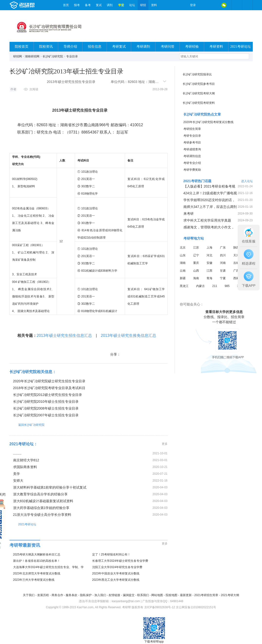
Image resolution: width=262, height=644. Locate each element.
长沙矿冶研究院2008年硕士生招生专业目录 (46, 408)
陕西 (236, 248)
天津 (236, 255)
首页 (66, 5)
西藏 (236, 278)
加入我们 (100, 595)
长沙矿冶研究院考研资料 (199, 103)
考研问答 (168, 47)
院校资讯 (46, 47)
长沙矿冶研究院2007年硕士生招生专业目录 (46, 415)
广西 (236, 271)
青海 (209, 278)
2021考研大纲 (230, 595)
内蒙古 (200, 286)
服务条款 (72, 595)
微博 (204, 5)
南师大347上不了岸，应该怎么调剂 (210, 207)
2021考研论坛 (241, 47)
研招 (143, 5)
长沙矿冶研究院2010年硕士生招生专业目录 (46, 402)
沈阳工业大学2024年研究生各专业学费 (117, 567)
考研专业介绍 (192, 163)
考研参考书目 (192, 143)
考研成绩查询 (192, 149)
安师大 (18, 481)
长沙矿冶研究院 (53, 56)
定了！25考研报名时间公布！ (111, 555)
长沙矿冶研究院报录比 (197, 74)
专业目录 (72, 56)
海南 (196, 278)
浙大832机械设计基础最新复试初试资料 (43, 501)
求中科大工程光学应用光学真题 (207, 220)
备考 (88, 5)
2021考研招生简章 (206, 595)
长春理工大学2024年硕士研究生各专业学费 (120, 561)
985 (227, 286)
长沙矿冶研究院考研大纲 (199, 93)
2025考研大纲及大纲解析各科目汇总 (37, 555)
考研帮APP (247, 5)
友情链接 (114, 595)
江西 (209, 271)
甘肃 (223, 271)
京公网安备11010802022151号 (196, 607)
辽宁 (196, 255)
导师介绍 (70, 47)
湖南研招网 (32, 56)
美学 (17, 474)
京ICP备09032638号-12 (160, 607)
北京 (183, 248)
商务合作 (57, 595)
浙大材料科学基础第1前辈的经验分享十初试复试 (50, 487)
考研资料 (216, 47)
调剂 (110, 5)
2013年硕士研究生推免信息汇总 (128, 335)
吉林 (236, 263)
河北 (209, 255)
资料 (154, 5)
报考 (77, 5)
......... (17, 453)
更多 (165, 444)
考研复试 (119, 47)
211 (215, 286)
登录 (193, 5)
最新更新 (186, 595)
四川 (223, 255)
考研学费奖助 (192, 170)
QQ (214, 5)
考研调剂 (143, 47)
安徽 (209, 263)
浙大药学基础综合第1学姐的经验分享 (41, 508)
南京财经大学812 (26, 460)
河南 (223, 263)
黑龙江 (184, 286)
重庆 (196, 263)
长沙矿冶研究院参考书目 (199, 84)
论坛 (132, 5)
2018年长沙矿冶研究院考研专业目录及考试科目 (49, 388)
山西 (196, 271)
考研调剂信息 (192, 156)
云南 (183, 271)
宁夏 (223, 278)
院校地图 (172, 595)
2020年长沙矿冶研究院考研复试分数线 (209, 122)
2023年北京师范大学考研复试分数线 (37, 573)
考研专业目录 (192, 136)
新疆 (183, 278)
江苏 (196, 248)
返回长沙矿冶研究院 (27, 425)
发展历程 (43, 595)
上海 (209, 248)
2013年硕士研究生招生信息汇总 (64, 335)
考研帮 (35, 5)
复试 (99, 5)
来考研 (189, 214)
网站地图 (157, 595)
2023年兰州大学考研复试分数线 (34, 580)
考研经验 (192, 47)
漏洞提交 (129, 595)
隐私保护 (86, 595)
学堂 (121, 5)
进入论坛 (247, 181)
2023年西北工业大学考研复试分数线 (116, 580)
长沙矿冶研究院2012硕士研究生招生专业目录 (48, 395)
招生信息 (95, 47)
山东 (183, 255)
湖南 (183, 263)
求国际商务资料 (25, 467)
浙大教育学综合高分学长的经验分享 (40, 494)
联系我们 (143, 595)
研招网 (18, 56)
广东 (223, 248)
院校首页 (22, 47)
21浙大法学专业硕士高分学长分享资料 (42, 515)
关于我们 (29, 595)
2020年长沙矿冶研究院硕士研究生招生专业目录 (49, 381)
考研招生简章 (192, 129)
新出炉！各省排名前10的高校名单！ (37, 561)
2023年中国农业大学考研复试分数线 (116, 573)
